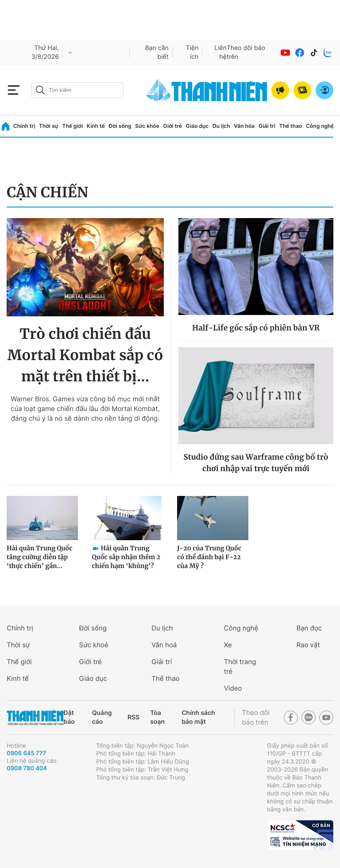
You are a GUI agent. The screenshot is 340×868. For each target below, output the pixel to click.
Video (233, 688)
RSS (133, 717)
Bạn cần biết (157, 52)
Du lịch (221, 126)
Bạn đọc (309, 628)
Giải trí (267, 126)
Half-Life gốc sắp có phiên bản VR (256, 328)
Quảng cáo (102, 717)
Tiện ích (192, 52)
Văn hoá (164, 645)
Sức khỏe (147, 126)
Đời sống (120, 126)
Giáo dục (197, 126)
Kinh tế (96, 126)
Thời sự (49, 126)
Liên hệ (220, 52)
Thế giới (72, 126)
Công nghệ (320, 126)
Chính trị (24, 126)
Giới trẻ (173, 126)
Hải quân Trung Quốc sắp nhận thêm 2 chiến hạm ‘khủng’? (126, 557)
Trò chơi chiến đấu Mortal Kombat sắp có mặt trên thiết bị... (85, 355)
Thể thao (291, 126)
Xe (228, 645)
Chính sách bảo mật (198, 717)
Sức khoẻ (94, 645)
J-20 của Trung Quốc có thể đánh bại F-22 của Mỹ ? (209, 557)
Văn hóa (244, 126)
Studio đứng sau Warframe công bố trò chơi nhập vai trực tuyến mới (256, 463)
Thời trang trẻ (240, 666)
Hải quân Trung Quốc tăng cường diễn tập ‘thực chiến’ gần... (39, 557)
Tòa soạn (157, 717)
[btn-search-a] (40, 90)
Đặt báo (69, 717)
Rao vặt (308, 645)
